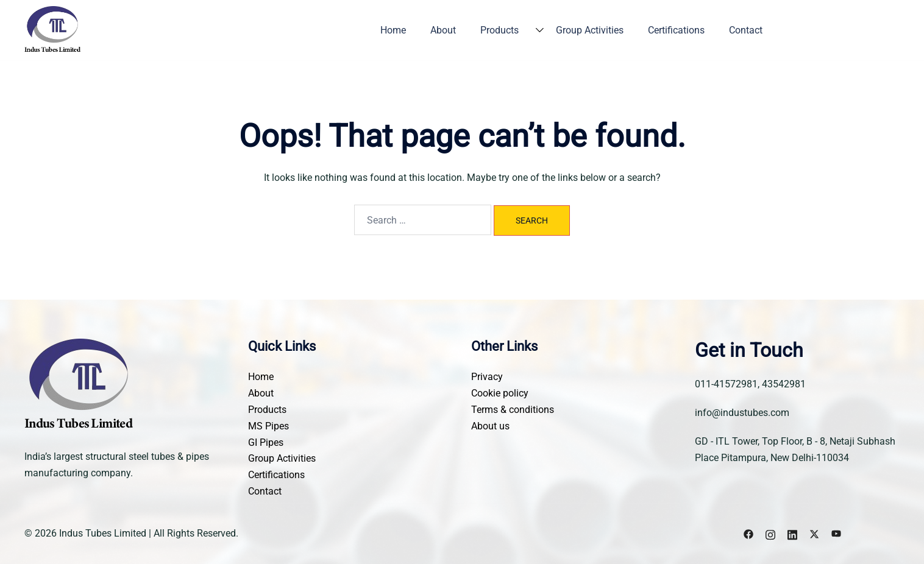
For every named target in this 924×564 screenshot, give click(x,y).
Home (393, 30)
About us (490, 426)
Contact (746, 30)
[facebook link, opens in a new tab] (748, 533)
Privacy (487, 377)
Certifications (676, 30)
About (443, 30)
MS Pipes (268, 426)
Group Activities (590, 30)
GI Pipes (266, 442)
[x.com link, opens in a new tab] (814, 533)
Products (499, 30)
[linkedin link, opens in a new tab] (792, 533)
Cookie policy (500, 393)
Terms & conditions (513, 410)
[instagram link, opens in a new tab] (770, 533)
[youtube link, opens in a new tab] (836, 533)
